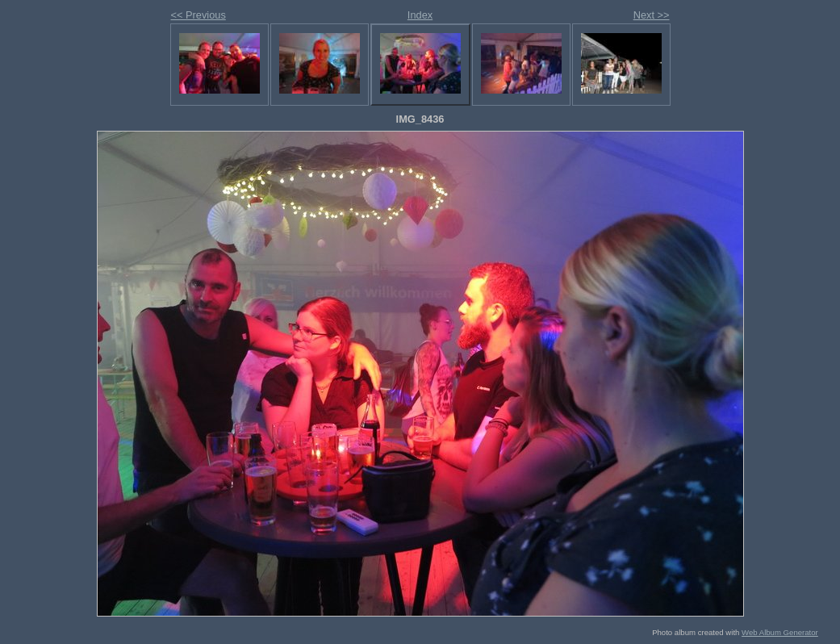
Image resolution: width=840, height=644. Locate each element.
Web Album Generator (780, 632)
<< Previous (199, 15)
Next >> (652, 15)
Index (420, 15)
